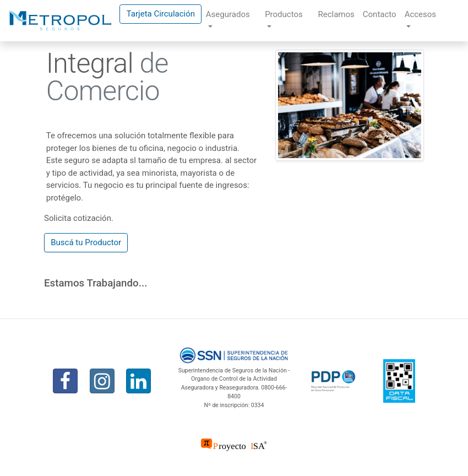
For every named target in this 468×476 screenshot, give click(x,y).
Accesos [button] (420, 14)
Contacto (380, 14)
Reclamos (336, 14)
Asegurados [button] (228, 14)
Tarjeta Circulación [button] (161, 14)
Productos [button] (284, 14)
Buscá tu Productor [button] (86, 242)
